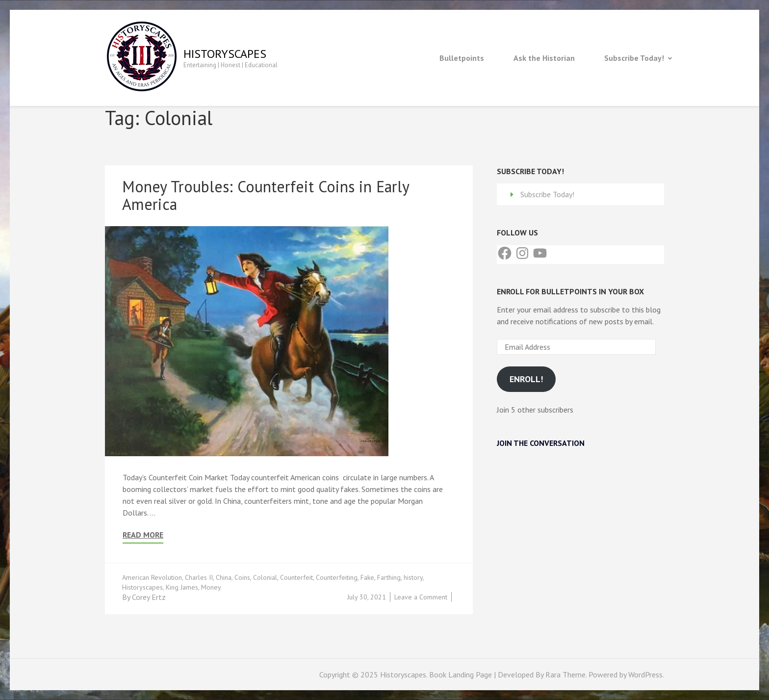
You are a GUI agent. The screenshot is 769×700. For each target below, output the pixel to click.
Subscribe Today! (634, 58)
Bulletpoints (462, 58)
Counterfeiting (337, 577)
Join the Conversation (541, 443)
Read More (143, 535)
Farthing (389, 577)
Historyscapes (225, 54)
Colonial (265, 577)
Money (211, 587)
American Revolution (152, 577)
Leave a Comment (421, 597)
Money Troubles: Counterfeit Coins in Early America (266, 195)
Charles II (199, 577)
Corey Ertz (149, 597)
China (224, 577)
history (413, 577)
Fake (367, 577)
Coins (242, 577)
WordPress (645, 674)
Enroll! (526, 379)
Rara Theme (565, 674)
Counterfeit (296, 577)
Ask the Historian (544, 58)
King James (182, 587)
